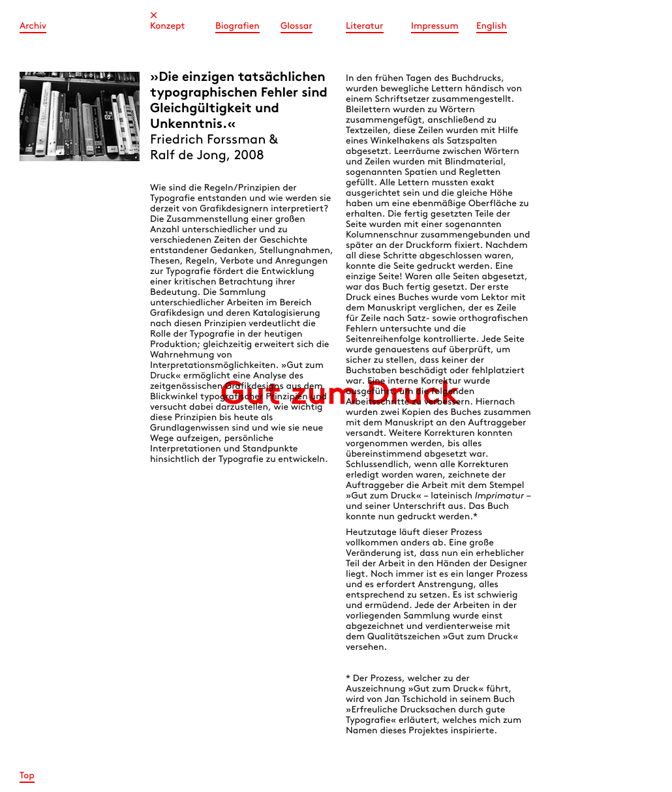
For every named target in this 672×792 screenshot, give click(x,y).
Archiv (33, 26)
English (492, 26)
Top (27, 776)
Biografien (237, 26)
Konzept (167, 26)
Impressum (435, 26)
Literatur (365, 26)
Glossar (297, 26)
